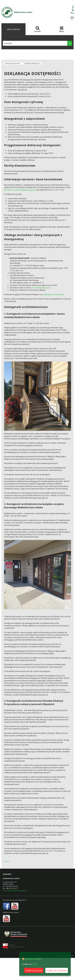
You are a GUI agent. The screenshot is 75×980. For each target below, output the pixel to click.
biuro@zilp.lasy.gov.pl (42, 288)
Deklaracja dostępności (13, 63)
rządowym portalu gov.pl (53, 294)
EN (72, 17)
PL (72, 13)
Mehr (35, 964)
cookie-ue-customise (57, 970)
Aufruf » (7, 861)
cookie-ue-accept (34, 970)
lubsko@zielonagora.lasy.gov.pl (15, 890)
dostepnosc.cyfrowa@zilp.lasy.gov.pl (20, 190)
